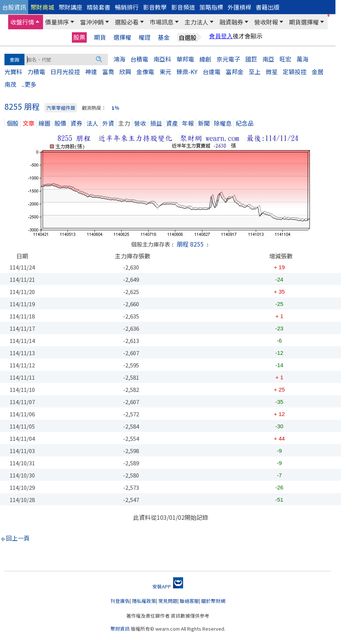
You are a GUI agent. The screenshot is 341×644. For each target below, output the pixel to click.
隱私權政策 (144, 601)
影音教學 (155, 7)
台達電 (212, 72)
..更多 (29, 84)
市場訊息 (162, 22)
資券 (76, 123)
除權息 (223, 123)
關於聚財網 (213, 601)
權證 (145, 37)
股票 (79, 37)
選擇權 (122, 37)
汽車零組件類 (61, 108)
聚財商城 (42, 7)
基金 (164, 37)
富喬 (108, 72)
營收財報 (266, 22)
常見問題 (168, 601)
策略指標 (211, 7)
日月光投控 (65, 72)
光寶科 (13, 72)
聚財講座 (70, 7)
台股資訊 (14, 7)
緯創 (205, 59)
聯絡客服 (189, 601)
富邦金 (235, 72)
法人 (92, 123)
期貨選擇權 (304, 22)
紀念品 (245, 123)
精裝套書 (99, 7)
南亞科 (162, 59)
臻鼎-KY (187, 72)
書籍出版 (268, 7)
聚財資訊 (120, 629)
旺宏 (285, 59)
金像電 (145, 72)
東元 (165, 72)
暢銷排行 (127, 7)
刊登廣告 (120, 601)
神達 (91, 72)
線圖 (44, 123)
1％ (115, 108)
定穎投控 (295, 72)
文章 (29, 123)
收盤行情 (22, 22)
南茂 (10, 84)
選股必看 (127, 22)
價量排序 (57, 22)
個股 (13, 123)
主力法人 (196, 22)
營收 (140, 123)
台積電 (139, 59)
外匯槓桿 (239, 7)
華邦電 (185, 59)
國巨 (251, 59)
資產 (172, 123)
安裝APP (168, 586)
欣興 (125, 72)
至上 (255, 72)
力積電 (36, 72)
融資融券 (231, 22)
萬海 (302, 59)
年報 (188, 123)
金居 (318, 72)
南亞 (268, 59)
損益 (156, 123)
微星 (272, 72)
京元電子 (228, 59)
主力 (124, 123)
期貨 (100, 37)
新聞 (204, 123)
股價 (60, 123)
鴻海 (119, 59)
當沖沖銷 (92, 22)
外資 (108, 123)
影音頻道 (183, 7)
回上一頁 (18, 538)
